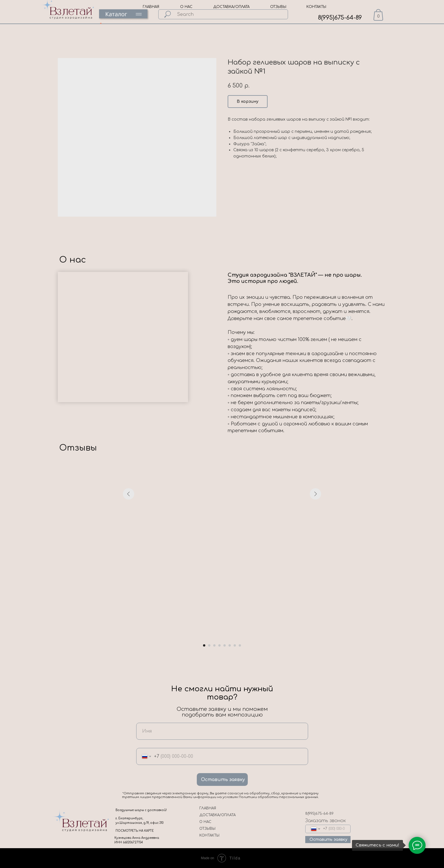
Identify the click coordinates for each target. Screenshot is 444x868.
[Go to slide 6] (230, 645)
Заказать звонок (325, 821)
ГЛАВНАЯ (151, 7)
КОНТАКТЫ (316, 7)
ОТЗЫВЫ (278, 7)
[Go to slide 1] (204, 645)
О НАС (186, 7)
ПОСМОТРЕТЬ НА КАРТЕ (135, 831)
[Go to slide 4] (219, 645)
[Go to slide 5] (225, 645)
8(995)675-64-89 (340, 18)
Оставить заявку (223, 780)
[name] (222, 731)
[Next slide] (315, 559)
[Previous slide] (129, 559)
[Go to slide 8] (240, 645)
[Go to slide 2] (209, 645)
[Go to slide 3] (214, 645)
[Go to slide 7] (235, 645)
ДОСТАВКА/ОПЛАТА (231, 7)
